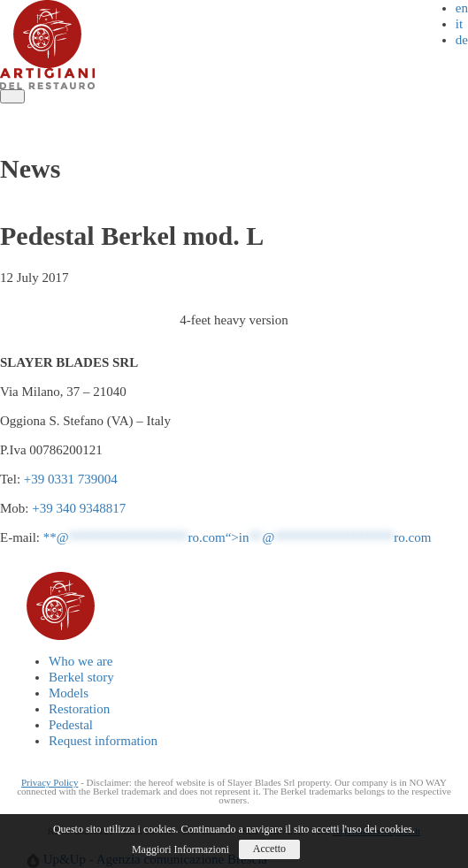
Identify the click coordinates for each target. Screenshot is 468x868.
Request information (63, 127)
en (462, 8)
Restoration (261, 111)
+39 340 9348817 (79, 508)
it (459, 24)
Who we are (41, 111)
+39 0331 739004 (71, 479)
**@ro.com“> (238, 537)
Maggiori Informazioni (180, 849)
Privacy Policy (50, 782)
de (462, 40)
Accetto (269, 849)
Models (193, 111)
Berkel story (123, 111)
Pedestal (332, 111)
